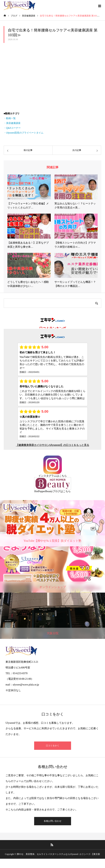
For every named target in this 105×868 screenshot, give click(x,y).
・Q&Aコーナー (12, 128)
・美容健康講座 (12, 123)
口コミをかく (53, 746)
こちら (63, 476)
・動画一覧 (10, 118)
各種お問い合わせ (53, 821)
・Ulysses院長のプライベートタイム (24, 133)
